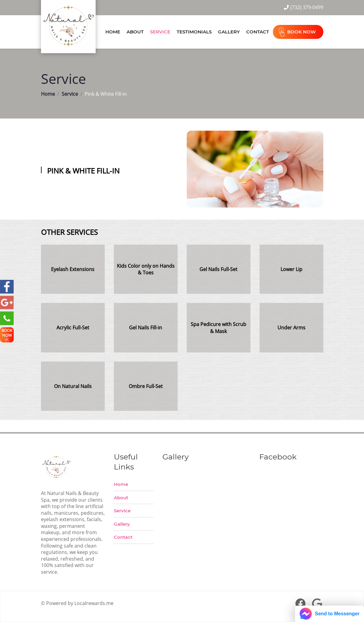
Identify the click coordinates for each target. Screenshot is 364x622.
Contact (258, 32)
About (135, 32)
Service (160, 32)
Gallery (229, 32)
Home (113, 32)
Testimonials (194, 32)
